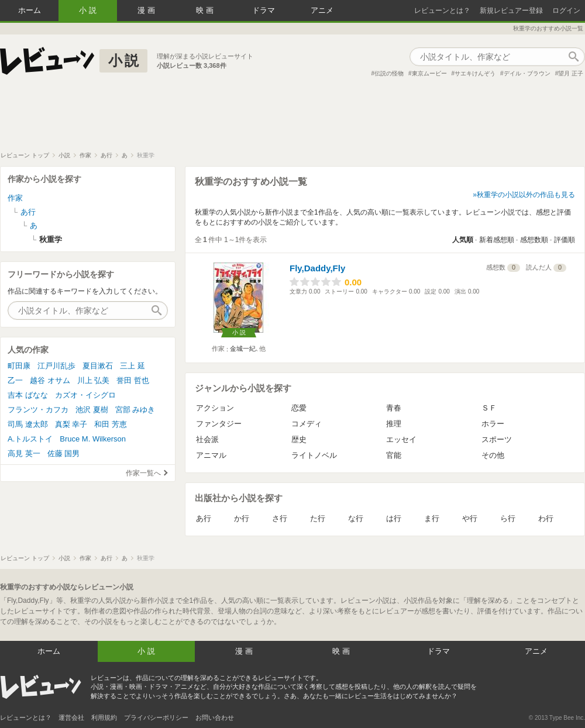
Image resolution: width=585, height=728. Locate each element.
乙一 (15, 380)
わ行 (546, 518)
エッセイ (401, 439)
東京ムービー (429, 73)
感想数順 (534, 240)
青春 (394, 408)
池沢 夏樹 (92, 410)
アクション (215, 408)
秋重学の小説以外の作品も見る (526, 195)
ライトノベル (314, 455)
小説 (89, 10)
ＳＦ (489, 408)
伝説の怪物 (389, 73)
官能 (394, 455)
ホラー (493, 424)
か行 (242, 518)
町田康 (19, 366)
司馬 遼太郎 (28, 424)
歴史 (299, 439)
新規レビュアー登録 (511, 11)
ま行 (432, 518)
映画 (206, 10)
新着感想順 (497, 240)
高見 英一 (24, 453)
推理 (394, 424)
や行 (470, 518)
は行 (394, 518)
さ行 (280, 518)
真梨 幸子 (71, 424)
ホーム (30, 10)
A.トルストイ (30, 439)
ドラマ (264, 10)
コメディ (307, 424)
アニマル (211, 455)
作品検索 (573, 57)
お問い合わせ (215, 717)
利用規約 (104, 717)
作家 (15, 198)
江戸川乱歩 (56, 366)
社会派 (207, 439)
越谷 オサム (50, 380)
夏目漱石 (98, 366)
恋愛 (299, 408)
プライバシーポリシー (156, 717)
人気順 (463, 240)
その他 (493, 455)
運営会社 (71, 717)
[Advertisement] (292, 119)
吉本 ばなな (28, 395)
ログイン (566, 11)
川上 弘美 (94, 380)
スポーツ (497, 439)
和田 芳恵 (111, 424)
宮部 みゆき (135, 410)
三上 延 (133, 366)
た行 (318, 518)
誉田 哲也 (133, 380)
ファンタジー (219, 424)
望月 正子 (571, 73)
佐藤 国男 (64, 453)
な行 (356, 518)
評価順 (565, 240)
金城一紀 (243, 349)
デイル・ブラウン (527, 73)
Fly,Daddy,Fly (317, 268)
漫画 (147, 10)
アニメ (322, 10)
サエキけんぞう (475, 73)
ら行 (508, 518)
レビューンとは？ (442, 11)
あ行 (204, 518)
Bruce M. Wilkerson (93, 439)
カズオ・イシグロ (85, 395)
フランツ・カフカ (38, 410)
